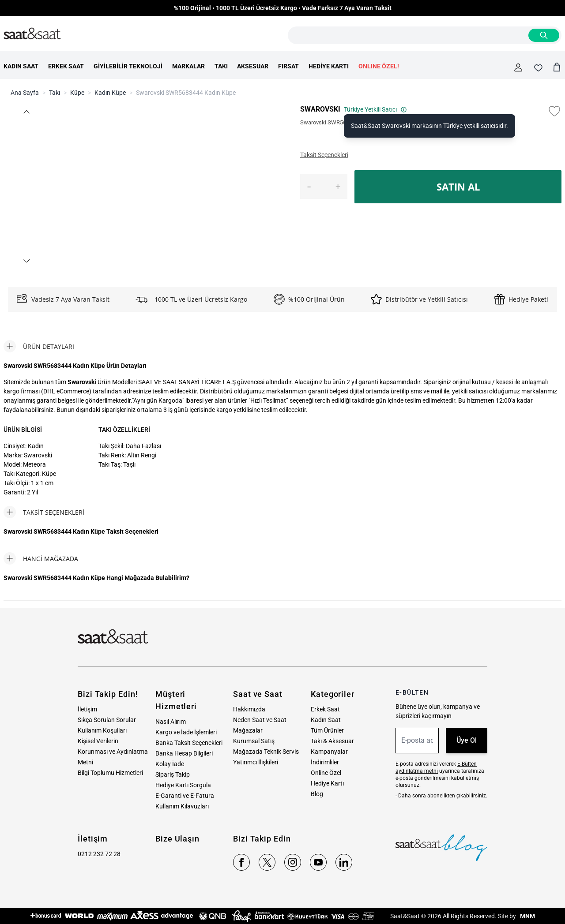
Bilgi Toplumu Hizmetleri (110, 773)
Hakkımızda (249, 709)
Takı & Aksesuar (332, 741)
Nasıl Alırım (171, 722)
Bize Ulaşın (177, 839)
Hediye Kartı (327, 783)
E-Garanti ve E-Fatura (185, 796)
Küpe (77, 93)
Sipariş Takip (173, 774)
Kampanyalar (329, 752)
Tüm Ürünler (327, 730)
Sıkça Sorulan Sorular (107, 720)
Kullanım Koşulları (102, 730)
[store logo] (32, 34)
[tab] (39, 346)
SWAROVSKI (320, 109)
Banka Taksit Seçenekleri (189, 743)
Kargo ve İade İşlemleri (186, 732)
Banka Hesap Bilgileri (184, 753)
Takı (55, 93)
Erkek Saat (325, 709)
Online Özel (326, 773)
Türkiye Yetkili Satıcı (375, 109)
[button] (26, 112)
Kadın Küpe (110, 93)
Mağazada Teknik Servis (266, 752)
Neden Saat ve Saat (260, 720)
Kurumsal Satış (254, 741)
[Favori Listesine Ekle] (554, 111)
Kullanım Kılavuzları (182, 806)
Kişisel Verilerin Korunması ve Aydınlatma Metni (113, 752)
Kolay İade (170, 764)
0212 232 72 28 (99, 854)
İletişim (87, 709)
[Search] (544, 35)
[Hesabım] (518, 67)
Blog (317, 794)
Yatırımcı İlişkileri (256, 762)
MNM (527, 916)
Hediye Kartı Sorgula (183, 785)
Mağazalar (248, 730)
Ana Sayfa (25, 93)
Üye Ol (467, 740)
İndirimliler (325, 762)
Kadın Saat (326, 720)
